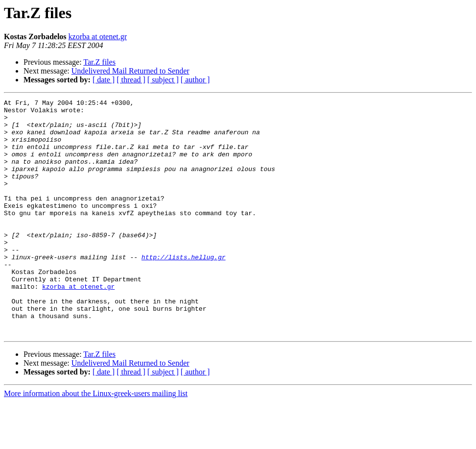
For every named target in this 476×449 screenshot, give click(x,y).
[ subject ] (163, 80)
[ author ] (195, 80)
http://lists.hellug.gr (184, 289)
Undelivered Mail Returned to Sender (131, 71)
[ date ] (104, 80)
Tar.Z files (99, 62)
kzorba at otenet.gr (98, 37)
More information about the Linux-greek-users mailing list (96, 440)
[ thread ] (131, 80)
